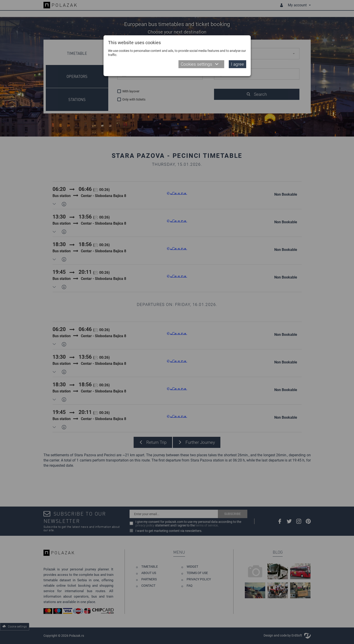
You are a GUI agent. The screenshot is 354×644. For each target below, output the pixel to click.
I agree (237, 64)
